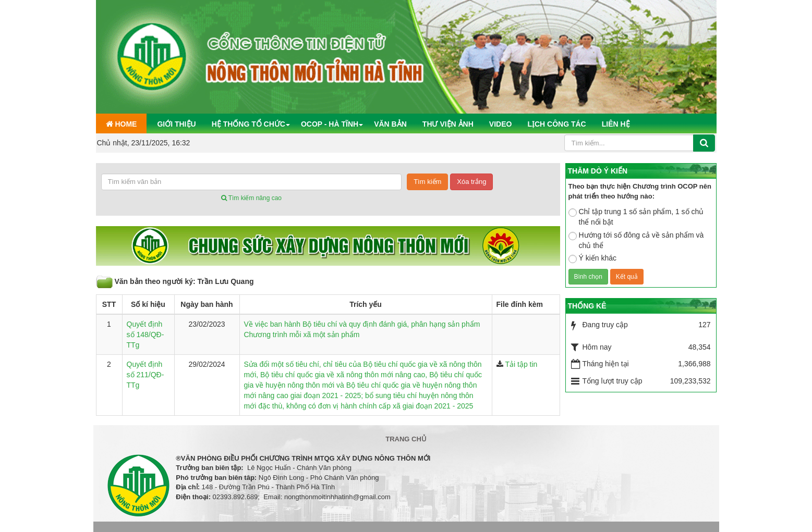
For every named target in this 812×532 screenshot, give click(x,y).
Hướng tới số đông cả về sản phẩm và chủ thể (636, 240)
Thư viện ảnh (448, 124)
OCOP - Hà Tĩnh (330, 124)
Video (501, 124)
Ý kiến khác (593, 258)
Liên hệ (616, 124)
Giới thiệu (176, 124)
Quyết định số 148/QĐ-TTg (146, 335)
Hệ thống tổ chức (249, 124)
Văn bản (390, 124)
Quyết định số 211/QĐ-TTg (146, 375)
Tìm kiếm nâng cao (251, 198)
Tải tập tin (522, 364)
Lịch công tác (556, 124)
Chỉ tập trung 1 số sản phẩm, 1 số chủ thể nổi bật (636, 217)
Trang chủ (406, 439)
